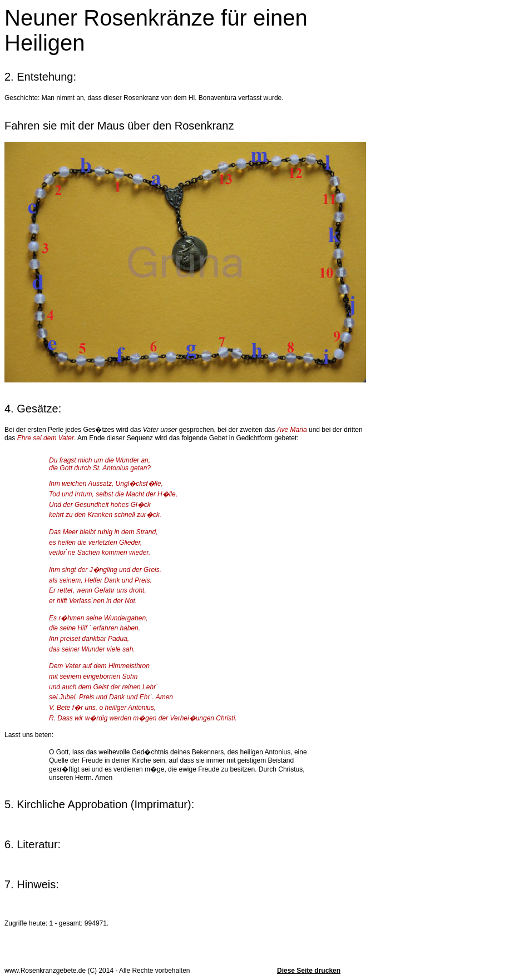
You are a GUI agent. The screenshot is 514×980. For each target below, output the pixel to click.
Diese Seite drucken (309, 971)
